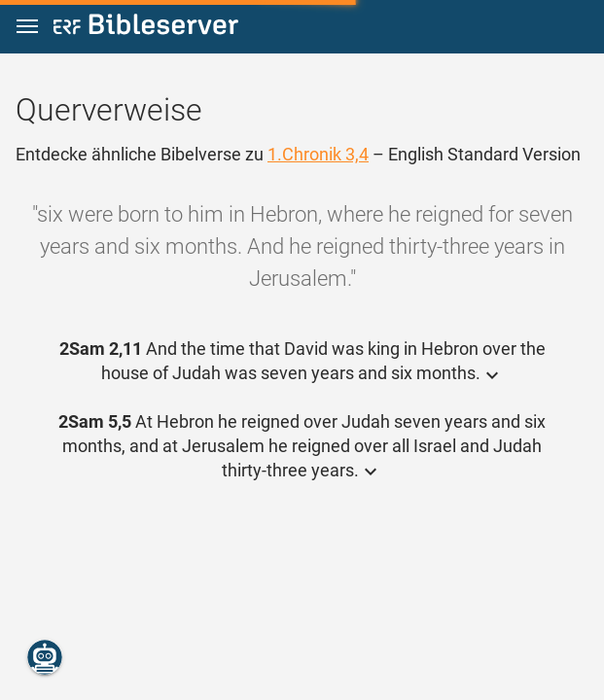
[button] (27, 27)
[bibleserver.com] (146, 28)
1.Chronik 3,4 (318, 154)
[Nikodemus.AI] (45, 657)
